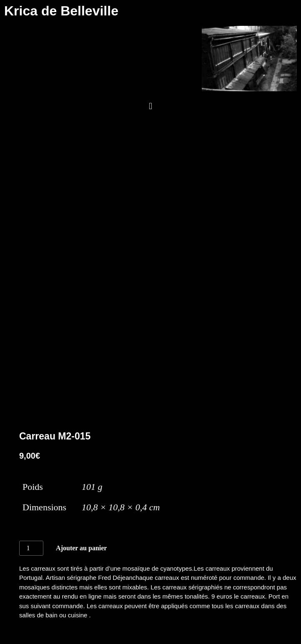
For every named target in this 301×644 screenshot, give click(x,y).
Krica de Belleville (61, 11)
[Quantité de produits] (31, 548)
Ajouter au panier (81, 548)
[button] (150, 106)
